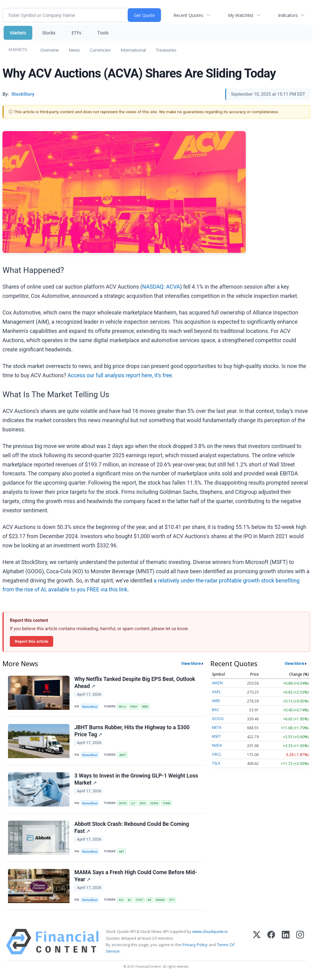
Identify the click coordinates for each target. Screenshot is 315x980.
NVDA (217, 745)
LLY (134, 804)
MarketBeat (90, 707)
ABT (122, 853)
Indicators (288, 15)
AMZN (217, 683)
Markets (18, 33)
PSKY (134, 707)
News (74, 50)
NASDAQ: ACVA (161, 287)
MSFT (216, 736)
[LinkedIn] (286, 944)
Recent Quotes (188, 15)
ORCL (217, 754)
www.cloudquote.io (210, 933)
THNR (168, 804)
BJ (130, 901)
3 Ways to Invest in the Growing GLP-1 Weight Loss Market (136, 780)
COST (140, 901)
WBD (146, 707)
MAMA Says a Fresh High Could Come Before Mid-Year (136, 877)
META (217, 728)
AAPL (216, 692)
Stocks (49, 33)
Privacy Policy (195, 946)
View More (191, 663)
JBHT (123, 755)
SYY (173, 901)
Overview (50, 50)
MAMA (161, 901)
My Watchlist (241, 15)
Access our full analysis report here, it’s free (120, 375)
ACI (121, 901)
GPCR (123, 804)
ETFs (76, 33)
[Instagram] (300, 944)
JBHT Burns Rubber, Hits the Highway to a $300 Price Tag (132, 731)
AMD (216, 701)
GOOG (218, 719)
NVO (144, 804)
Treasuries (166, 50)
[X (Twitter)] (257, 944)
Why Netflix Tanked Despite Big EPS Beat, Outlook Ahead (135, 683)
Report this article (32, 641)
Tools (103, 33)
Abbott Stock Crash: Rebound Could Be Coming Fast (132, 829)
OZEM (155, 804)
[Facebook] (271, 944)
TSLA (216, 763)
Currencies (100, 50)
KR (150, 901)
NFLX (123, 707)
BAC (216, 710)
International (133, 50)
